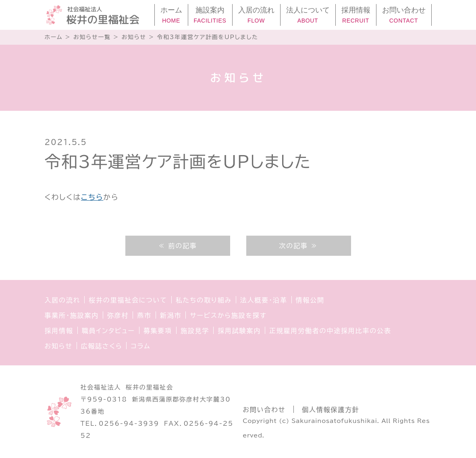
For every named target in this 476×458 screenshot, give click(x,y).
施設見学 (195, 331)
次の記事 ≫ (298, 246)
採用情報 (59, 331)
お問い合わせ (264, 410)
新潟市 (171, 315)
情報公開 (310, 300)
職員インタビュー (108, 331)
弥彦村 (118, 315)
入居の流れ (63, 300)
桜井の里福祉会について (128, 300)
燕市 (144, 315)
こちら (92, 197)
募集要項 (158, 331)
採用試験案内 (239, 331)
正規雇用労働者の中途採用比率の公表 (330, 331)
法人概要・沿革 (264, 300)
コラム (140, 346)
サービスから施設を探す (228, 315)
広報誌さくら (102, 346)
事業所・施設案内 (72, 315)
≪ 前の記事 (177, 246)
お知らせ (59, 346)
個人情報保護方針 (330, 410)
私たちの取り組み (204, 300)
